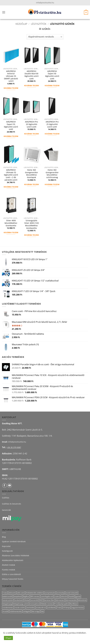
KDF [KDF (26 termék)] (41, 600)
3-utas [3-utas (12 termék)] (5, 593)
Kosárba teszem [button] (11, 88)
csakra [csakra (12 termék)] (57, 596)
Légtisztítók (39, 24)
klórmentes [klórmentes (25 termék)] (60, 600)
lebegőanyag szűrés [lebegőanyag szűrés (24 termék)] (21, 604)
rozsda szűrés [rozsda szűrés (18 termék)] (20, 608)
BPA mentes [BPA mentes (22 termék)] (35, 596)
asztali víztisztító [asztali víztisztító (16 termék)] (72, 593)
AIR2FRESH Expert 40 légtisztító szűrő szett (52, 75)
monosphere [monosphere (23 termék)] (35, 604)
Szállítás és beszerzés (12, 504)
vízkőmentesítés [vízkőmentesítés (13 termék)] (16, 611)
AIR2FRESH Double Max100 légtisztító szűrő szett (31, 75)
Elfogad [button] (8, 638)
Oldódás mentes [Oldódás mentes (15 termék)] (47, 604)
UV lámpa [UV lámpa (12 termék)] (66, 608)
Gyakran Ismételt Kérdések (14, 541)
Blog (4, 537)
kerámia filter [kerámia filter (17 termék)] (49, 600)
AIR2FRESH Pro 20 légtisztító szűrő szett (31, 124)
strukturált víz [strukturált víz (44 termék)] (41, 608)
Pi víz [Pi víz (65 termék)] (56, 604)
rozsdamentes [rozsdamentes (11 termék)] (8, 608)
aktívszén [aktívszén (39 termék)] (12, 593)
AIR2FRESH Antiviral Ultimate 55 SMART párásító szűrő (11, 76)
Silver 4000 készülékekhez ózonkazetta (11, 223)
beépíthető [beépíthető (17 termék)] (18, 596)
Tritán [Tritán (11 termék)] (59, 608)
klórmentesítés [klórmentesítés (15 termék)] (71, 600)
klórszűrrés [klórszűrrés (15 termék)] (82, 600)
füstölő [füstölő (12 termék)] (71, 596)
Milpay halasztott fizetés (13, 579)
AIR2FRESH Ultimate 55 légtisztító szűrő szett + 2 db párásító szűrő (11, 175)
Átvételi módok (8, 565)
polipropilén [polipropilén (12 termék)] (64, 604)
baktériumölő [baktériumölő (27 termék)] (7, 596)
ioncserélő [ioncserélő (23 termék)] (34, 600)
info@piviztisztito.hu (45, 3)
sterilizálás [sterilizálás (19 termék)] (30, 608)
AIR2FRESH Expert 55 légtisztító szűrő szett (11, 125)
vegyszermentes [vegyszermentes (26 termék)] (78, 608)
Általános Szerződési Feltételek (16, 556)
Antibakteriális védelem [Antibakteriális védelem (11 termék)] (35, 593)
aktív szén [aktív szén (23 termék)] (21, 593)
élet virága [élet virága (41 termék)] (36, 611)
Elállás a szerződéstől (11, 574)
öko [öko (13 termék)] (42, 611)
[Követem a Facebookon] (5, 485)
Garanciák (6, 510)
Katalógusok (7, 551)
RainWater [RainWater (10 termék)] (74, 604)
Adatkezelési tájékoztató (13, 560)
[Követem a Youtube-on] (10, 485)
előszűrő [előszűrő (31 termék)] (64, 596)
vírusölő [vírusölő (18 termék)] (5, 611)
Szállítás (6, 498)
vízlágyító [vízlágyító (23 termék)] (27, 611)
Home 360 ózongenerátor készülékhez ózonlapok (31, 174)
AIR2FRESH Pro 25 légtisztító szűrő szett (52, 124)
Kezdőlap (21, 24)
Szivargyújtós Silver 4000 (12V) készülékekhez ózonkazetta (32, 224)
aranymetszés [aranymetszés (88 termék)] (50, 593)
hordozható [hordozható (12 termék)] (19, 600)
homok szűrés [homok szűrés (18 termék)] (8, 600)
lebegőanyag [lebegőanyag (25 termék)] (7, 604)
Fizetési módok (8, 570)
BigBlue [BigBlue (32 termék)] (26, 596)
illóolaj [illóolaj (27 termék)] (27, 600)
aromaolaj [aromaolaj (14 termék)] (60, 593)
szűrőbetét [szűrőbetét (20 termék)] (51, 608)
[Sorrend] (45, 37)
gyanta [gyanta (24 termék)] (78, 596)
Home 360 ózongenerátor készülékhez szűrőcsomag (52, 174)
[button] (4, 12)
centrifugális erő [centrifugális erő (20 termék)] (47, 596)
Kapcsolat (6, 546)
